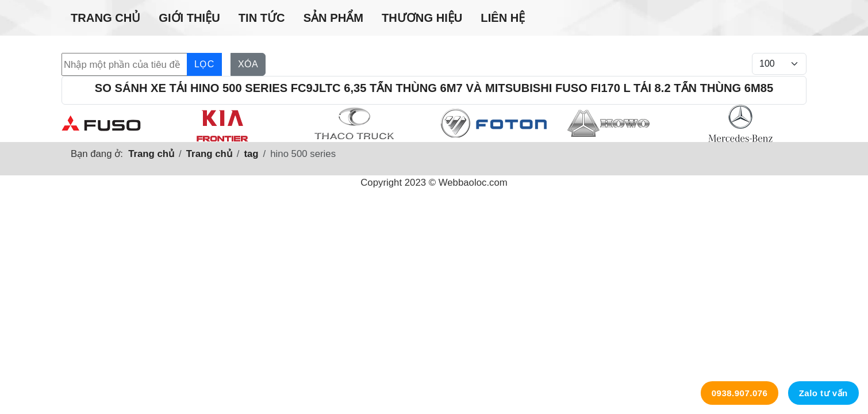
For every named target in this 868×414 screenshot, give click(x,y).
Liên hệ (503, 18)
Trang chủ (105, 18)
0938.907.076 (740, 393)
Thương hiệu (422, 18)
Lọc (204, 64)
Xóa (248, 64)
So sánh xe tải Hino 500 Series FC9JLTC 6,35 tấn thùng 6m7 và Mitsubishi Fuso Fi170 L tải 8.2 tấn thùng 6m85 (434, 88)
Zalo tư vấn (823, 393)
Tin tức (262, 18)
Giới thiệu (189, 18)
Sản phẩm (333, 18)
